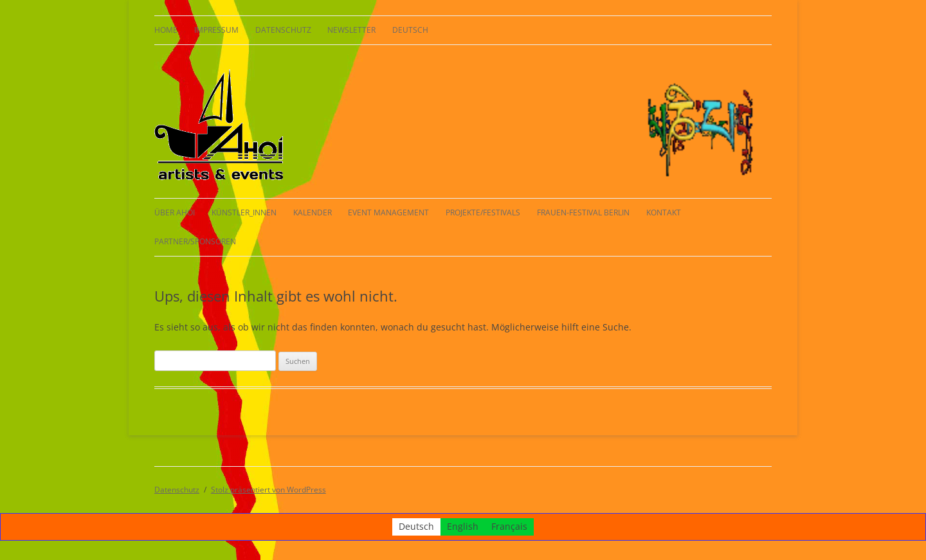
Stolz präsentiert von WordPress (268, 490)
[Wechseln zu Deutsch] (416, 527)
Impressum (216, 30)
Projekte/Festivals (483, 212)
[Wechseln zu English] (463, 527)
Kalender (313, 212)
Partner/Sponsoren (195, 241)
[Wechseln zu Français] (509, 527)
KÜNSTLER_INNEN (244, 212)
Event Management (388, 212)
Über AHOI (175, 212)
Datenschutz (283, 30)
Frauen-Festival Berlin (583, 212)
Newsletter (351, 30)
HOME (166, 30)
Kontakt (664, 212)
